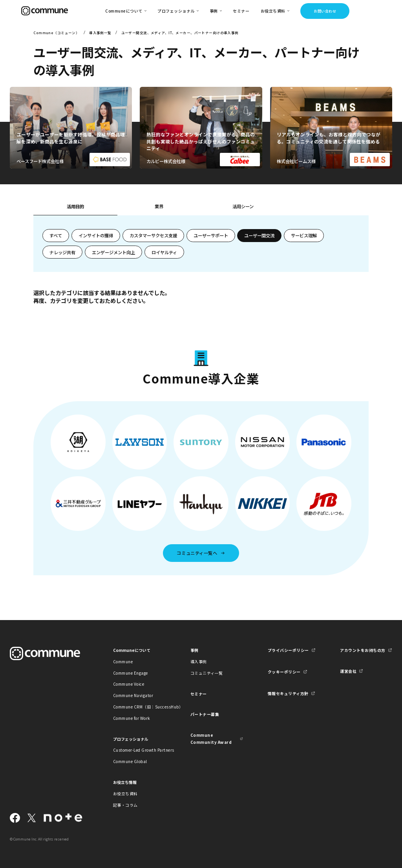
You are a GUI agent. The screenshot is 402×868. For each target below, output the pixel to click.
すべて (56, 235)
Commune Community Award (211, 738)
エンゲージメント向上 (113, 252)
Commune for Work (132, 718)
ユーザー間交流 (259, 235)
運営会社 (348, 671)
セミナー (241, 11)
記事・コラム (125, 805)
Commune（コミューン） (56, 33)
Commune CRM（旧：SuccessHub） (139, 707)
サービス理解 (304, 235)
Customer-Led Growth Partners (139, 750)
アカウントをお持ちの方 (363, 650)
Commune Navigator (133, 695)
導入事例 (199, 662)
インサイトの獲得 (96, 235)
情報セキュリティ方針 (288, 693)
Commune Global (130, 761)
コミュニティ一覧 (207, 673)
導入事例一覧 (100, 33)
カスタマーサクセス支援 (153, 235)
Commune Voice (129, 684)
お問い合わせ (325, 11)
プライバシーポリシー (288, 650)
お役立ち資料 (125, 794)
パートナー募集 (205, 714)
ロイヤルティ (164, 252)
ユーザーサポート (211, 235)
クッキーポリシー (284, 672)
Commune (123, 662)
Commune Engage (131, 673)
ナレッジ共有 (62, 252)
